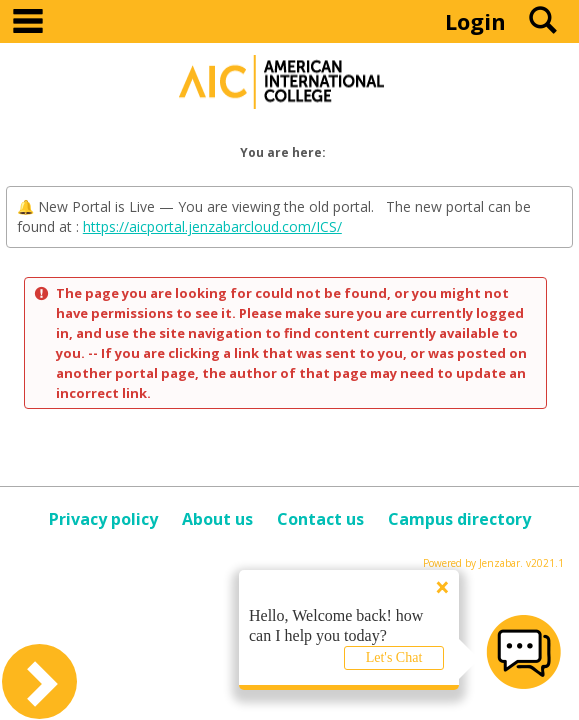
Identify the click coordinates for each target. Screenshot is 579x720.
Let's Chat (394, 657)
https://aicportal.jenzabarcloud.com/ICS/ (212, 226)
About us (217, 519)
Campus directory (459, 519)
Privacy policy (103, 519)
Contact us (320, 519)
